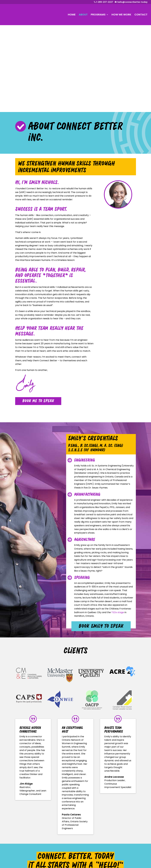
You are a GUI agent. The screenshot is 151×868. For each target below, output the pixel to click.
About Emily (58, 828)
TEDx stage (118, 525)
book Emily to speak (101, 539)
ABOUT (83, 14)
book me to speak (38, 314)
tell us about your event (75, 791)
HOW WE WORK (121, 14)
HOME (72, 14)
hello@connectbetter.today (132, 2)
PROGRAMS (98, 14)
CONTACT (141, 14)
